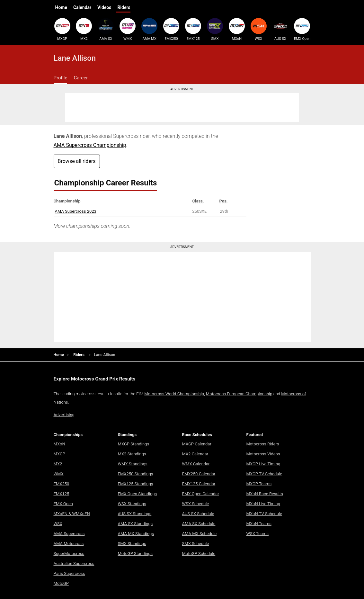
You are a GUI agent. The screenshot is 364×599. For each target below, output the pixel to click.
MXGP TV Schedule (264, 474)
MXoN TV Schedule (264, 514)
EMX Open (302, 29)
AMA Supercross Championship (90, 145)
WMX (128, 29)
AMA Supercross (69, 534)
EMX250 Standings (136, 474)
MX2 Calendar (195, 454)
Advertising (64, 415)
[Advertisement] (182, 108)
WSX (259, 29)
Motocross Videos (263, 454)
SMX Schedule (196, 544)
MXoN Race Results (265, 494)
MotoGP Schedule (199, 554)
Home (61, 7)
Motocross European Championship (239, 394)
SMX (215, 29)
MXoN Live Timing (263, 504)
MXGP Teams (259, 484)
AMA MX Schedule (200, 534)
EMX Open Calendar (201, 494)
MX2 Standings (132, 454)
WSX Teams (258, 534)
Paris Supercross (69, 573)
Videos (104, 7)
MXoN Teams (259, 524)
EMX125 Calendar (199, 484)
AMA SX (106, 29)
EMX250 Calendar (199, 474)
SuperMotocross (69, 554)
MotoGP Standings (135, 554)
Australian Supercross (74, 563)
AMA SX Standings (135, 524)
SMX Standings (132, 544)
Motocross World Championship (174, 394)
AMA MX (149, 29)
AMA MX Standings (136, 534)
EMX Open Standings (138, 494)
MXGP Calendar (197, 444)
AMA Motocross (69, 544)
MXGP (62, 29)
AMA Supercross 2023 (76, 211)
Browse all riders (77, 161)
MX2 (84, 29)
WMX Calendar (196, 464)
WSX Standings (132, 504)
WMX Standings (133, 464)
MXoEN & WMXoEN (72, 514)
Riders (124, 7)
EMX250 (171, 29)
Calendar (82, 7)
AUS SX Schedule (198, 514)
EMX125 (193, 29)
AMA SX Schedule (199, 524)
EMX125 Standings (136, 484)
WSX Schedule (196, 504)
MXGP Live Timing (263, 464)
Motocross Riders (263, 444)
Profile (61, 78)
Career (81, 78)
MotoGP (61, 583)
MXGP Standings (134, 444)
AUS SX (280, 29)
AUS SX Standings (135, 514)
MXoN (237, 29)
